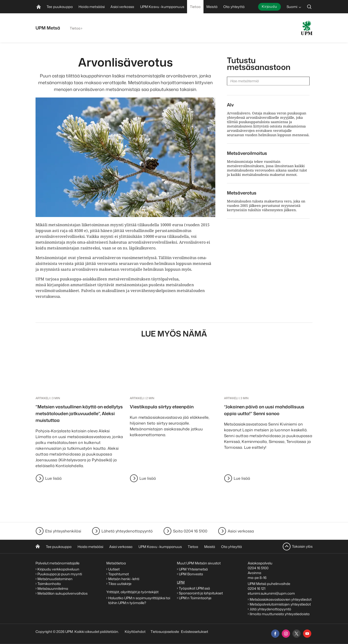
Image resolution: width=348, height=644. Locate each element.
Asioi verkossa (241, 531)
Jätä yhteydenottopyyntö (270, 609)
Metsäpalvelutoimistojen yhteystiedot (280, 604)
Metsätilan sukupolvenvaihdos (62, 593)
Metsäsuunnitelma (53, 588)
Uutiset (114, 569)
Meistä (210, 547)
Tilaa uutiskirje (120, 584)
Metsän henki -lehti (124, 579)
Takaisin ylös (302, 546)
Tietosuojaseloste (164, 632)
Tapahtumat (119, 574)
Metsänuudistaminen (55, 579)
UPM (181, 582)
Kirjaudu (269, 6)
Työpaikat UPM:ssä (194, 588)
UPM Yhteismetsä (193, 569)
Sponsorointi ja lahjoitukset (201, 593)
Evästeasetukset (195, 632)
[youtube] (307, 634)
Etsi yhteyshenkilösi (63, 531)
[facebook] (275, 634)
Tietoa (75, 28)
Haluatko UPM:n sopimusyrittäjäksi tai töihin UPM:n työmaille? (139, 600)
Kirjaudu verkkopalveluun (58, 569)
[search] (309, 7)
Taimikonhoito (49, 584)
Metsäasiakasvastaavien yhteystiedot (281, 599)
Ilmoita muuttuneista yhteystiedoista (280, 614)
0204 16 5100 (258, 568)
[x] (297, 634)
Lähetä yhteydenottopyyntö (127, 531)
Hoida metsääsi (90, 547)
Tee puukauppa (59, 547)
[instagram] (286, 634)
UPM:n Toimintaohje (195, 598)
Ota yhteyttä (232, 547)
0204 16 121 (257, 588)
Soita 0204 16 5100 (190, 531)
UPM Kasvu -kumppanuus (160, 547)
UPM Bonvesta (191, 574)
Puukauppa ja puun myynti (60, 574)
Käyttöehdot (135, 632)
